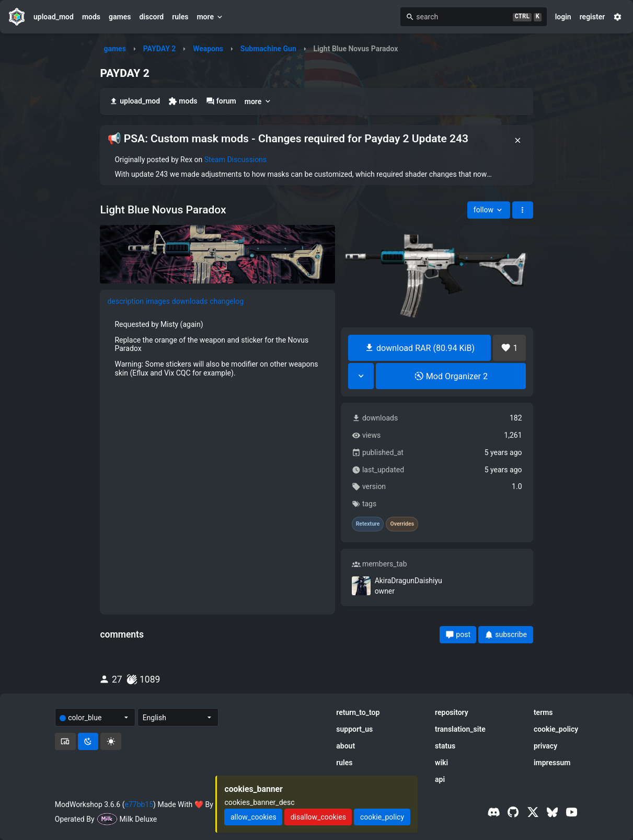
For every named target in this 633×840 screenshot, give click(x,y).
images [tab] (158, 301)
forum (221, 101)
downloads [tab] (190, 301)
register (592, 17)
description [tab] (125, 301)
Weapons (208, 49)
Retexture (368, 524)
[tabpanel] (217, 348)
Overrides (402, 524)
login (563, 17)
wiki (441, 763)
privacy (545, 746)
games (120, 17)
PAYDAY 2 (160, 49)
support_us (354, 729)
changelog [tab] (227, 301)
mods (91, 17)
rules (180, 17)
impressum (552, 763)
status (445, 746)
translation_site (460, 729)
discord (151, 17)
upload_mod (54, 17)
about (346, 746)
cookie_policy (556, 729)
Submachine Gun (268, 49)
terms (543, 712)
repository (452, 712)
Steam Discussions (235, 160)
